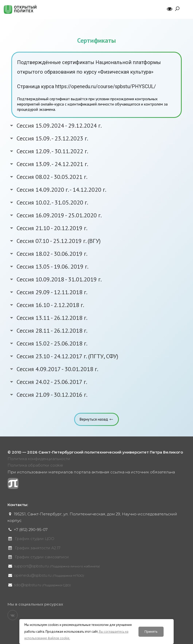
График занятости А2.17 (38, 548)
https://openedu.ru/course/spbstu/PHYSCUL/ (106, 86)
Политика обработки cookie (35, 465)
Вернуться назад (94, 419)
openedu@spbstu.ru (49, 575)
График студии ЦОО (35, 539)
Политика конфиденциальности (39, 459)
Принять (151, 632)
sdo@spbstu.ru (42, 585)
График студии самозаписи (42, 557)
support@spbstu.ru (57, 566)
